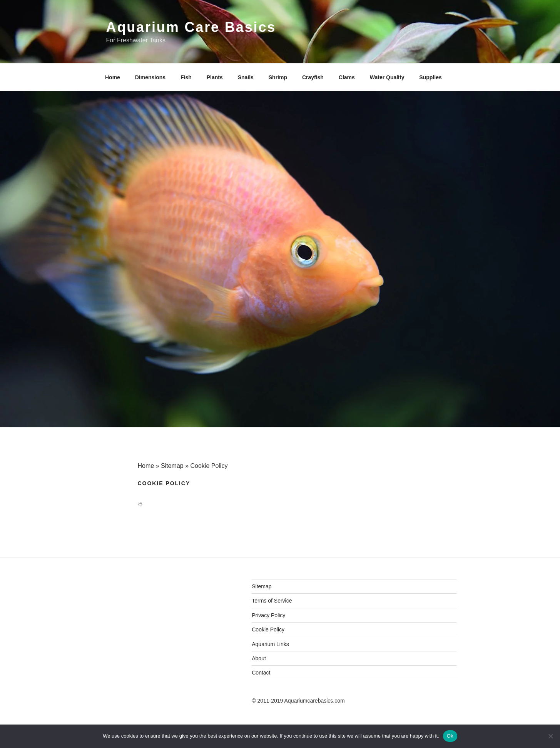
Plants (215, 77)
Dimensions (150, 77)
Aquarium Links (270, 644)
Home (113, 77)
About (259, 658)
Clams (347, 77)
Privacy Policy (268, 615)
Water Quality (387, 77)
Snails (246, 77)
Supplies (430, 77)
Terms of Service (272, 601)
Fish (186, 77)
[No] (550, 736)
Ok (450, 736)
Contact (261, 673)
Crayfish (313, 77)
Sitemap (172, 466)
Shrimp (278, 77)
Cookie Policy (268, 629)
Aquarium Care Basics (191, 27)
